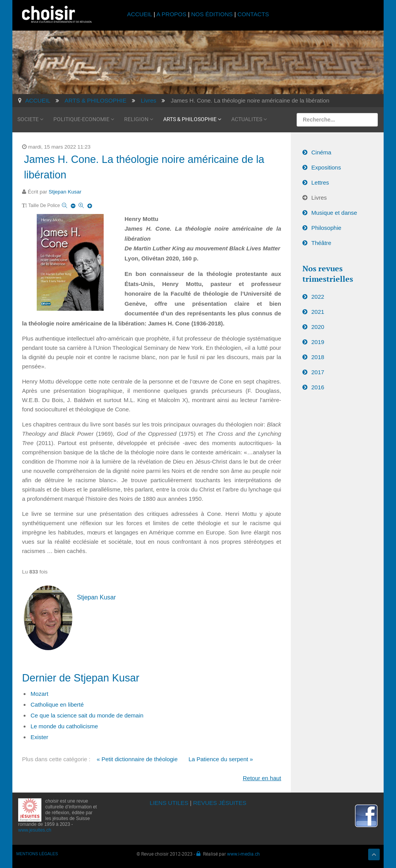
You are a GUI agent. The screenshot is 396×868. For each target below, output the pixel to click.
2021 (318, 312)
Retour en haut (262, 778)
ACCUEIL (141, 14)
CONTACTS (253, 14)
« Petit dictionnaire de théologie (137, 759)
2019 (318, 342)
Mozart (39, 694)
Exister (39, 737)
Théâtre (321, 243)
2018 (318, 357)
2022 (318, 297)
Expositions (326, 167)
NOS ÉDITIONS (212, 14)
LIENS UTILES (169, 803)
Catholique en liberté (57, 705)
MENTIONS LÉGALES (37, 854)
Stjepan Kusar (65, 192)
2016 (318, 387)
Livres (319, 198)
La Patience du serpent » (221, 759)
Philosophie (326, 228)
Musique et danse (334, 213)
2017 (318, 372)
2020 (318, 327)
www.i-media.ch (243, 854)
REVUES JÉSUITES (220, 803)
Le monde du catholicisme (64, 726)
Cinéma (321, 152)
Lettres (320, 182)
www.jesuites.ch (35, 830)
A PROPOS (171, 14)
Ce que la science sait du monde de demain (87, 715)
